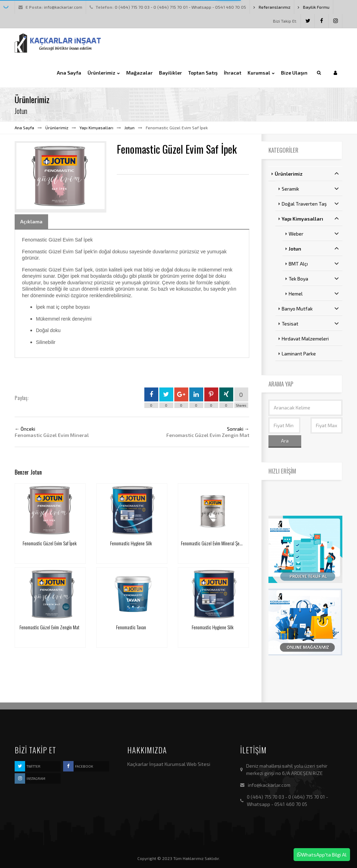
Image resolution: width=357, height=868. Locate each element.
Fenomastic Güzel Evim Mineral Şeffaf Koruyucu (221, 543)
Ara (285, 441)
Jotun (130, 128)
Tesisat (310, 323)
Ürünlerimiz (57, 128)
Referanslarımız (272, 7)
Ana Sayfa (24, 128)
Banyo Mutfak (310, 308)
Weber (314, 233)
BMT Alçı (314, 263)
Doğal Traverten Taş (310, 203)
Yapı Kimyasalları (96, 128)
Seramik (310, 189)
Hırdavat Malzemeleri (305, 339)
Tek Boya (314, 278)
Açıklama (31, 221)
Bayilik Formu (314, 7)
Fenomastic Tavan (131, 627)
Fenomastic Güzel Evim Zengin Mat (50, 627)
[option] (60, 176)
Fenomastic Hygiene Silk (131, 543)
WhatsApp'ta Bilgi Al (322, 855)
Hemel (314, 293)
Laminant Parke (299, 354)
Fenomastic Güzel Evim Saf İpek (50, 543)
